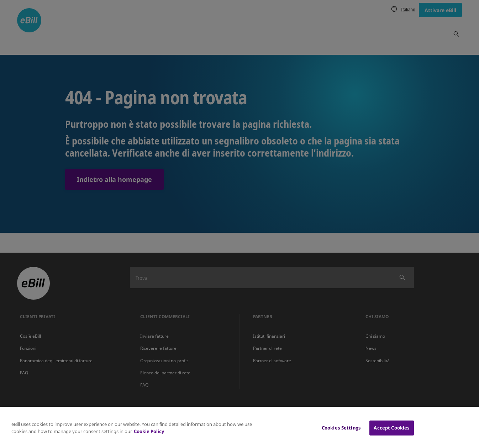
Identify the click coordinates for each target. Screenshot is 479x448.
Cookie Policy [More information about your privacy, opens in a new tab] (149, 435)
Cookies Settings (341, 432)
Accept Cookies (392, 432)
